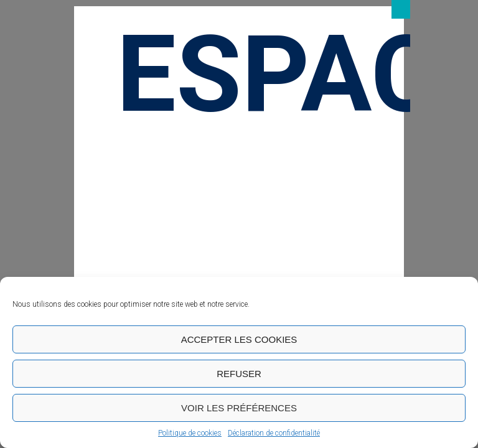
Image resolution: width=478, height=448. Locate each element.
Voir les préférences (239, 408)
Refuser (239, 374)
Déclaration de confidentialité (274, 433)
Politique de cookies (190, 433)
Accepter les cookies (239, 339)
